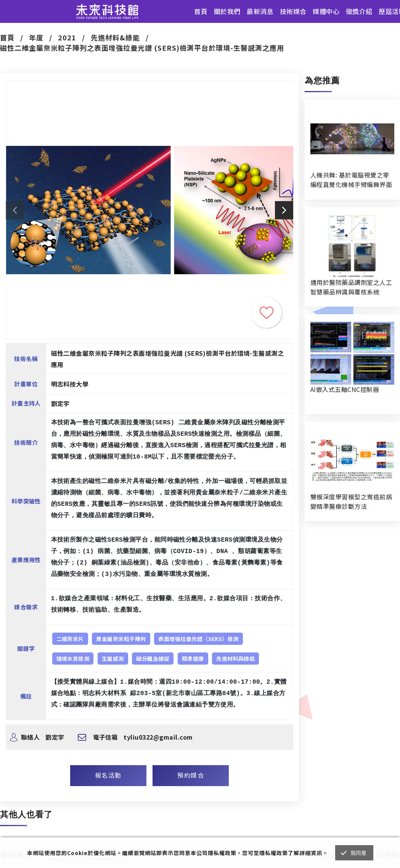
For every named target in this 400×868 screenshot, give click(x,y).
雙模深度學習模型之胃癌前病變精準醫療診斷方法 (351, 501)
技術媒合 (293, 11)
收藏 (267, 313)
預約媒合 (191, 775)
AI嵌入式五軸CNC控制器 (345, 389)
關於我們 (227, 11)
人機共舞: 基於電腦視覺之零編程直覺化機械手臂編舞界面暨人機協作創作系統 (351, 180)
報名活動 (108, 775)
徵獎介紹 (359, 11)
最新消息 (260, 11)
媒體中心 (326, 11)
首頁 (201, 11)
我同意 (359, 853)
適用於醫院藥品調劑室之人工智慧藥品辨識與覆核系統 (351, 287)
